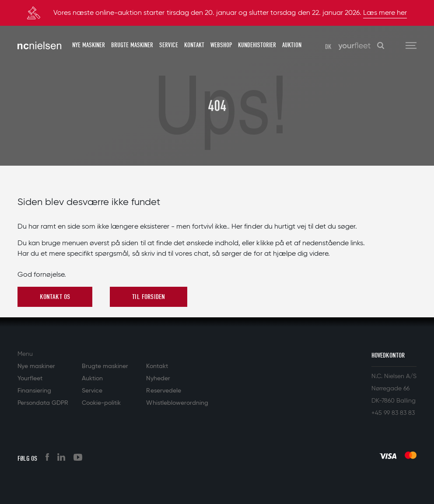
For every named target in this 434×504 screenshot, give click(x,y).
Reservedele (163, 391)
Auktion (292, 45)
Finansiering (34, 391)
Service (168, 45)
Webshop (221, 45)
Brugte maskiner (132, 45)
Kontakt (194, 45)
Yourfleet (30, 379)
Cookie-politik (101, 403)
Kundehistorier (257, 45)
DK (328, 47)
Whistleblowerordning (177, 403)
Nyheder (158, 379)
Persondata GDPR (43, 403)
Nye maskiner (89, 45)
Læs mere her (385, 13)
